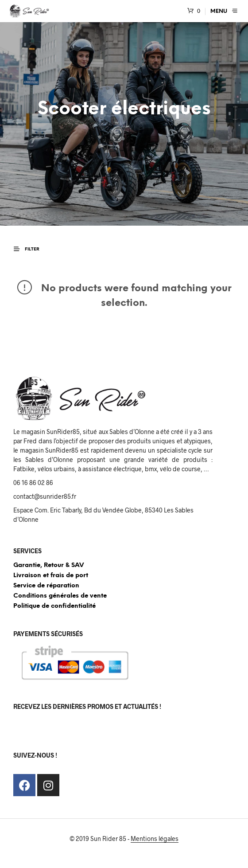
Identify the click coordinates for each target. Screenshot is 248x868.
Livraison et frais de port (51, 576)
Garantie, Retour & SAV (48, 565)
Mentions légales (155, 839)
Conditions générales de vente (60, 596)
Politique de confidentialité (54, 606)
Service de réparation (46, 586)
